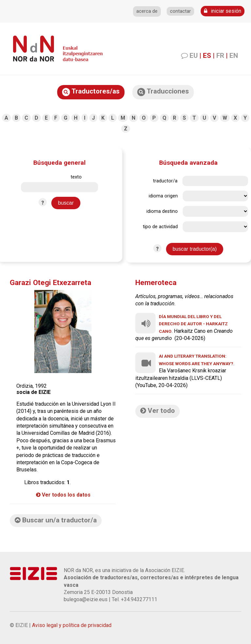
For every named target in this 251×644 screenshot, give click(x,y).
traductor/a (165, 181)
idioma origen (163, 196)
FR (220, 56)
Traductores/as (91, 92)
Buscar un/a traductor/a (56, 520)
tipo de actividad (160, 227)
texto (76, 177)
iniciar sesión (223, 11)
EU (194, 56)
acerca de (147, 11)
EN (234, 56)
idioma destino (162, 211)
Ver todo (158, 411)
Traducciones (163, 92)
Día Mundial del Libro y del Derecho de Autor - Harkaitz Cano (193, 324)
